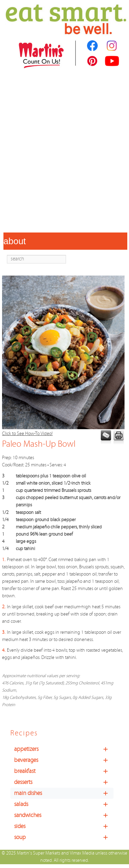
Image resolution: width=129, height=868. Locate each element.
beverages (64, 760)
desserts (64, 782)
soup (64, 837)
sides (64, 826)
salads (64, 804)
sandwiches (64, 815)
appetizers (64, 749)
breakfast (64, 771)
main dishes (64, 793)
